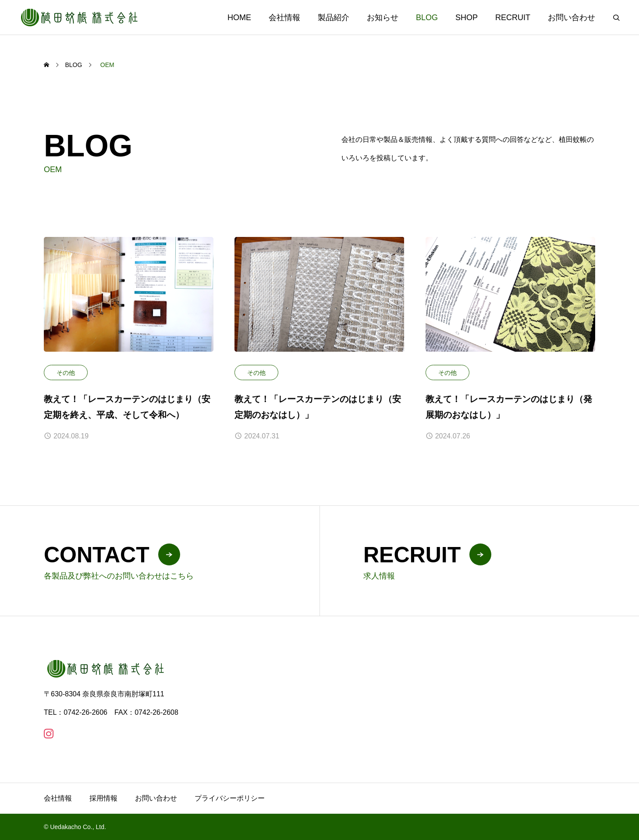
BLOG (427, 18)
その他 (66, 373)
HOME (239, 18)
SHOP (467, 18)
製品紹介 (334, 18)
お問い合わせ (572, 18)
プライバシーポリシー (230, 798)
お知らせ (383, 18)
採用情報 (103, 798)
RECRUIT (513, 18)
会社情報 (284, 18)
